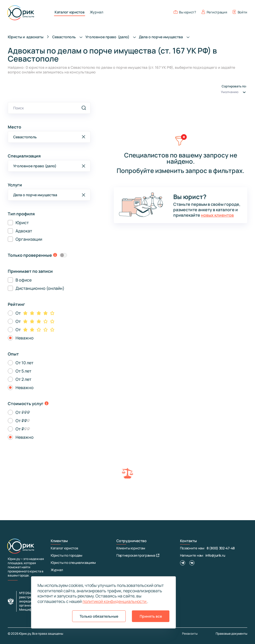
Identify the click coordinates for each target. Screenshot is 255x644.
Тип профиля (21, 214)
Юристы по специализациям (73, 563)
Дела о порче (166, 37)
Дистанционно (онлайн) (40, 288)
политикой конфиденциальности (115, 601)
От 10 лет (24, 363)
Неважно (25, 338)
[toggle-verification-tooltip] (55, 255)
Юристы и (26, 37)
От (18, 313)
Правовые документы (231, 634)
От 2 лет (23, 379)
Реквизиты (190, 634)
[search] (84, 108)
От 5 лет (23, 371)
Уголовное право (112, 37)
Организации (29, 239)
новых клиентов (217, 215)
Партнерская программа (138, 555)
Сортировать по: (234, 90)
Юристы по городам (66, 555)
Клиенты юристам (131, 548)
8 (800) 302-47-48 (221, 548)
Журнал (96, 12)
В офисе (24, 280)
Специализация (24, 156)
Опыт (13, 354)
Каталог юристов (70, 12)
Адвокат (24, 231)
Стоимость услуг (26, 404)
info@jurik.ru (215, 555)
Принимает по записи (30, 271)
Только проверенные (30, 255)
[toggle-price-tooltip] (47, 404)
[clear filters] (181, 143)
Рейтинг (16, 304)
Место (14, 127)
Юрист (22, 223)
